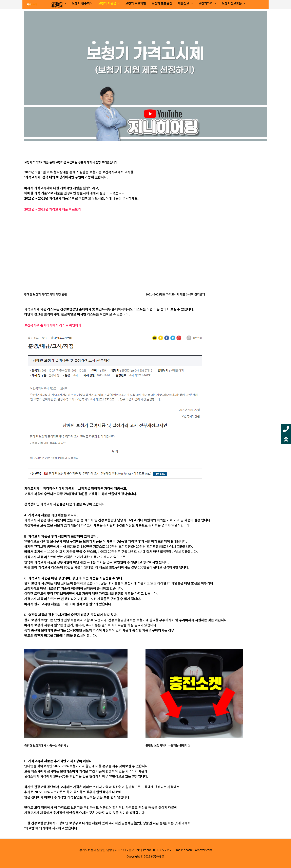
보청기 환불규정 (162, 3)
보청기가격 (206, 3)
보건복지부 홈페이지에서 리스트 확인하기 (53, 325)
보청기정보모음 (232, 3)
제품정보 (183, 3)
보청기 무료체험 (136, 3)
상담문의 (57, 3)
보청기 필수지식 (82, 3)
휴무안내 (57, 6)
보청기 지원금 (107, 3)
